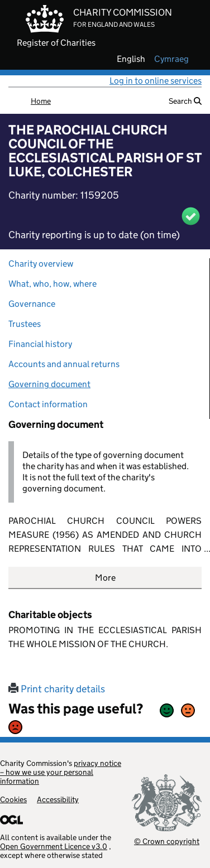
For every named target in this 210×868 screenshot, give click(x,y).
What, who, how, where (52, 284)
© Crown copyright (167, 841)
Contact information (48, 404)
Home (41, 101)
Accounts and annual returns (64, 364)
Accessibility (58, 799)
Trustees (25, 324)
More (105, 578)
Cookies (13, 799)
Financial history (40, 344)
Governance (32, 304)
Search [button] (185, 101)
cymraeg (171, 59)
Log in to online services (156, 81)
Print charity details (57, 689)
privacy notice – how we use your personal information (61, 772)
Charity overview (41, 264)
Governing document (49, 384)
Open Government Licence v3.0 (54, 846)
